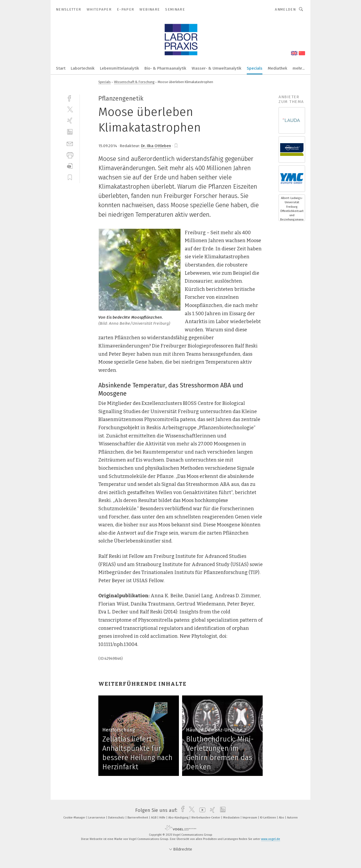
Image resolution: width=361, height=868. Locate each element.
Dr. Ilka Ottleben (156, 146)
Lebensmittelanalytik (120, 68)
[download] (70, 166)
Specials (255, 68)
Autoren (292, 818)
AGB (154, 818)
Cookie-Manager (75, 818)
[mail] (70, 143)
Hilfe (163, 818)
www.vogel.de (271, 839)
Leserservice (97, 818)
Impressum (250, 818)
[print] (70, 155)
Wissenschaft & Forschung (134, 82)
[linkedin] (70, 132)
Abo (282, 818)
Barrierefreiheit (138, 818)
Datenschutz (117, 818)
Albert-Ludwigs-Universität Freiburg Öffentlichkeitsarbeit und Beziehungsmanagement (292, 209)
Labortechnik (83, 68)
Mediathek (278, 68)
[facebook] (70, 98)
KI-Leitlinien (268, 818)
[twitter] (70, 109)
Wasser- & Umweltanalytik (217, 68)
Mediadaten (232, 818)
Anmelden (285, 9)
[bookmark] (176, 146)
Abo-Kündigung (179, 818)
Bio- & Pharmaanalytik (165, 68)
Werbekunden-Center (206, 818)
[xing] (70, 121)
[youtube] (201, 810)
